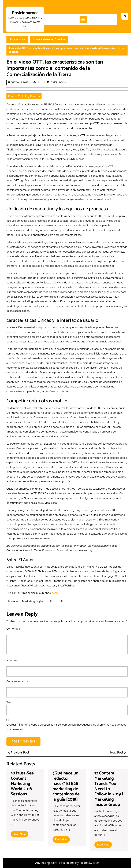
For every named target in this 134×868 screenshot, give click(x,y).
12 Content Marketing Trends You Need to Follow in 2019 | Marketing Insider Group (109, 789)
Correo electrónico (18, 681)
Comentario (14, 629)
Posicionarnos (25, 13)
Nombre (12, 660)
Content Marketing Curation (49, 39)
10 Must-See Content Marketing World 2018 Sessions (22, 784)
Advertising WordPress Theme (55, 863)
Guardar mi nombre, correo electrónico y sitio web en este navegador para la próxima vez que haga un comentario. (66, 727)
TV (52, 601)
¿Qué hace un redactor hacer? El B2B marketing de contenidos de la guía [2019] (66, 786)
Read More (21, 835)
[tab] (83, 19)
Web (9, 702)
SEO (39, 82)
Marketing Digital (33, 601)
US (62, 601)
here (54, 593)
